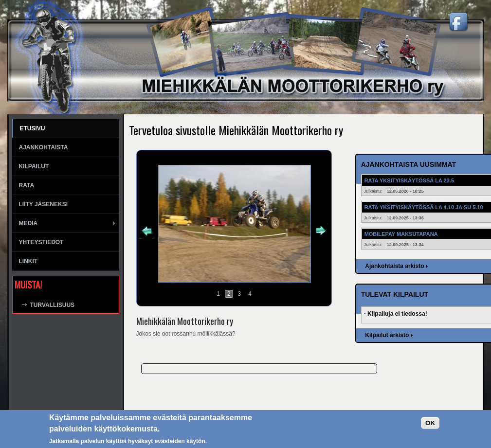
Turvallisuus (53, 305)
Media (28, 223)
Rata (27, 185)
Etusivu (33, 128)
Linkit (28, 261)
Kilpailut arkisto (387, 335)
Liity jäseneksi (43, 204)
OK (430, 423)
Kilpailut (34, 166)
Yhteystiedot (41, 242)
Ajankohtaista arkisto (394, 266)
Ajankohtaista (44, 147)
